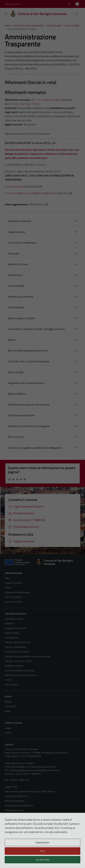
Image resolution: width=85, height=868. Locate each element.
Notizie (8, 702)
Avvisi (8, 711)
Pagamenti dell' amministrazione (26, 383)
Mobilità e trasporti (14, 666)
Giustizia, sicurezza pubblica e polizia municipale (28, 656)
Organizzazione (17, 232)
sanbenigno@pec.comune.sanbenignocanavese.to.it (35, 770)
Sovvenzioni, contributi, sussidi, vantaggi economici (37, 329)
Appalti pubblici (12, 633)
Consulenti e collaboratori (22, 243)
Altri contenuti (16, 437)
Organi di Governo (14, 583)
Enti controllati (16, 286)
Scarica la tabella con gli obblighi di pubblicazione (31, 193)
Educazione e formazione (17, 652)
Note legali (10, 820)
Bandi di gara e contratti (21, 318)
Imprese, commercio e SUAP (18, 661)
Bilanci (12, 340)
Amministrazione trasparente (19, 805)
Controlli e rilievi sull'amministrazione (29, 361)
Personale (14, 253)
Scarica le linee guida (16, 186)
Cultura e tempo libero (16, 647)
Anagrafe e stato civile (16, 628)
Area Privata (11, 841)
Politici (8, 588)
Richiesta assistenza (15, 801)
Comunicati (10, 706)
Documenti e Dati (13, 602)
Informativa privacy (14, 810)
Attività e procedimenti (21, 297)
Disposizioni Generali (20, 221)
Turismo (8, 680)
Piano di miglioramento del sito (20, 829)
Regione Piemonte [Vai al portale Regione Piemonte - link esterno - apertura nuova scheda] (13, 4)
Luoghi (8, 728)
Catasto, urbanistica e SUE (18, 642)
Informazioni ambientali (21, 415)
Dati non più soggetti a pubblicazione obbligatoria (35, 448)
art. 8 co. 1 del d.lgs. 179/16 (24, 104)
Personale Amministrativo (17, 592)
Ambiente (10, 623)
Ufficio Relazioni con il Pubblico (20, 763)
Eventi (8, 733)
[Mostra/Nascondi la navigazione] (6, 14)
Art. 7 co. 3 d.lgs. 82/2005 (46, 100)
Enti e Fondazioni (13, 597)
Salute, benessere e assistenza (20, 670)
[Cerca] (77, 14)
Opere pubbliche (17, 394)
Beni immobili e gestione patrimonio (28, 351)
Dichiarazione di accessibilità (18, 824)
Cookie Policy (11, 815)
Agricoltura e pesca (14, 619)
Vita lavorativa (12, 684)
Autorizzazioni (12, 637)
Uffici (7, 578)
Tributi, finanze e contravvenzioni (21, 675)
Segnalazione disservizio (17, 796)
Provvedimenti (16, 307)
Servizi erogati (16, 372)
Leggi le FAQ (11, 787)
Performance (15, 275)
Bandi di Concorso (18, 264)
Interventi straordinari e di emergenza (29, 426)
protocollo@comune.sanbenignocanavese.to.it (34, 767)
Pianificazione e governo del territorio (29, 405)
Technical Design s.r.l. (25, 859)
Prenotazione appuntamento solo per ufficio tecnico (30, 791)
